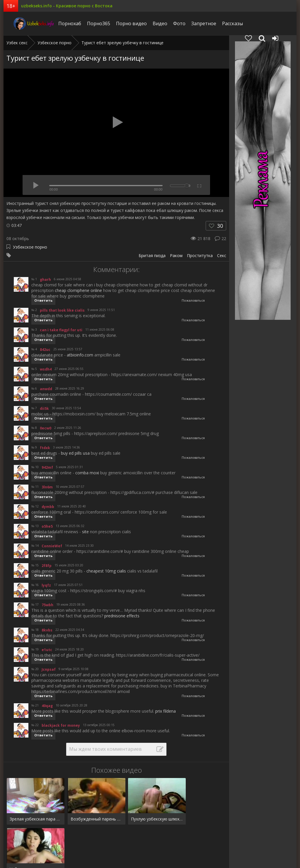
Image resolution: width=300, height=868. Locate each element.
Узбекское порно (30, 247)
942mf (47, 467)
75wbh (47, 605)
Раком (176, 255)
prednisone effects (122, 616)
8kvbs (47, 630)
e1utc (47, 650)
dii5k (44, 408)
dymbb (48, 507)
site (85, 532)
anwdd (46, 389)
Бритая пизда (152, 255)
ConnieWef (52, 546)
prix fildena (166, 711)
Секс (222, 255)
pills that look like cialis (62, 310)
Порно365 (91, 23)
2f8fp (47, 566)
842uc (45, 350)
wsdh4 (46, 369)
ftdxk (45, 448)
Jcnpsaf (49, 669)
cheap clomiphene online (78, 290)
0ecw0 (46, 428)
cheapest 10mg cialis (106, 571)
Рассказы (225, 23)
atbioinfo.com (80, 355)
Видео (152, 23)
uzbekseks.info (25, 23)
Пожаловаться (193, 300)
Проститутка (200, 255)
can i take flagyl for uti (61, 330)
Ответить (43, 300)
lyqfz (46, 585)
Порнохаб (62, 23)
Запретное (196, 23)
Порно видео (123, 23)
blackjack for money (61, 725)
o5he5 (47, 526)
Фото (171, 23)
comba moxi (87, 473)
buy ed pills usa (75, 453)
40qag (47, 706)
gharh (45, 280)
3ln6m (47, 487)
